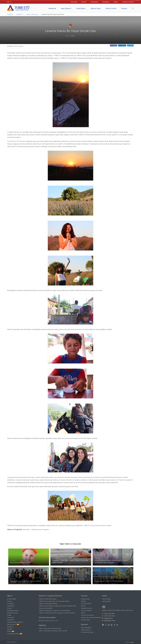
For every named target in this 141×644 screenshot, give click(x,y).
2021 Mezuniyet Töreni (13, 634)
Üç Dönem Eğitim (12, 599)
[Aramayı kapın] (133, 9)
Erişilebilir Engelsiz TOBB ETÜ (15, 622)
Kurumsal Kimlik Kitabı (87, 615)
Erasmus (10, 601)
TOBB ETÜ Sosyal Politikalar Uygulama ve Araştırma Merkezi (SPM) (57, 606)
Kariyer (116, 2)
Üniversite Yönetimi (86, 604)
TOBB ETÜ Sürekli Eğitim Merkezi (48, 599)
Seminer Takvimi (12, 624)
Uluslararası (95, 2)
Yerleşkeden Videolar (13, 611)
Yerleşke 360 (11, 620)
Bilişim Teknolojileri (86, 628)
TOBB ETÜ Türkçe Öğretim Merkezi (48, 604)
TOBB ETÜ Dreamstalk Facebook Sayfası (97, 526)
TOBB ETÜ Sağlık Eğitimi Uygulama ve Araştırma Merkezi (55, 611)
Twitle (131, 46)
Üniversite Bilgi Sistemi (87, 632)
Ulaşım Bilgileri (106, 601)
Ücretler (84, 2)
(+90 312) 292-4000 (109, 614)
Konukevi (9, 608)
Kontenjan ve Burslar (13, 613)
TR (11, 2)
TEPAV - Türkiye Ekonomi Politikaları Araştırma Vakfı (53, 631)
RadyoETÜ (10, 629)
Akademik (52, 8)
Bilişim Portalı (111, 8)
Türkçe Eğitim (11, 606)
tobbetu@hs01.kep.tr (110, 621)
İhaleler (83, 613)
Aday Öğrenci (66, 8)
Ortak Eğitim (81, 8)
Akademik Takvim (128, 2)
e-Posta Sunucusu (86, 630)
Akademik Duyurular (87, 608)
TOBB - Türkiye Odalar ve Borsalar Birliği (50, 628)
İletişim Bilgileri (106, 599)
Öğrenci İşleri (96, 8)
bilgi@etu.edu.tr (108, 618)
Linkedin (123, 46)
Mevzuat (83, 606)
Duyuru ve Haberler (86, 611)
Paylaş (114, 46)
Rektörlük (84, 601)
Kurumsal (74, 2)
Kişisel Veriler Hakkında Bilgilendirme (91, 618)
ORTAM (9, 631)
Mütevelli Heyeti (85, 599)
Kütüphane (106, 2)
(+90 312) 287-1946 (109, 616)
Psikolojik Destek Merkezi (46, 608)
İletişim (124, 8)
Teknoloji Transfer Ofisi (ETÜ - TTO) (48, 621)
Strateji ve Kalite (86, 620)
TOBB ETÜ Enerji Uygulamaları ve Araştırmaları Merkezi (54, 601)
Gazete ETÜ (10, 627)
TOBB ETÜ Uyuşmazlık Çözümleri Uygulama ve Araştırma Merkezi (57, 613)
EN (8, 2)
